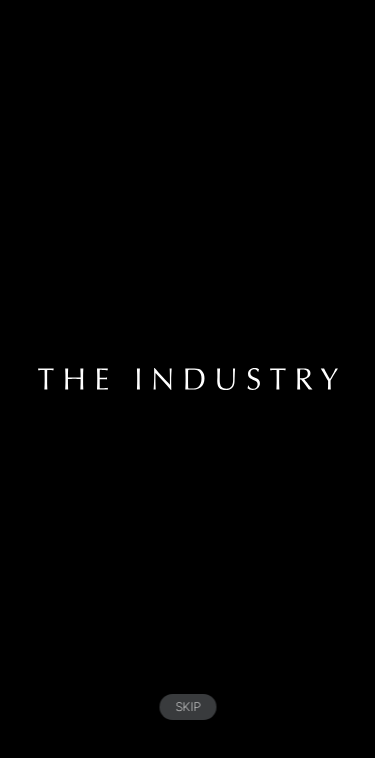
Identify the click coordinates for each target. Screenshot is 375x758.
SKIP (187, 706)
